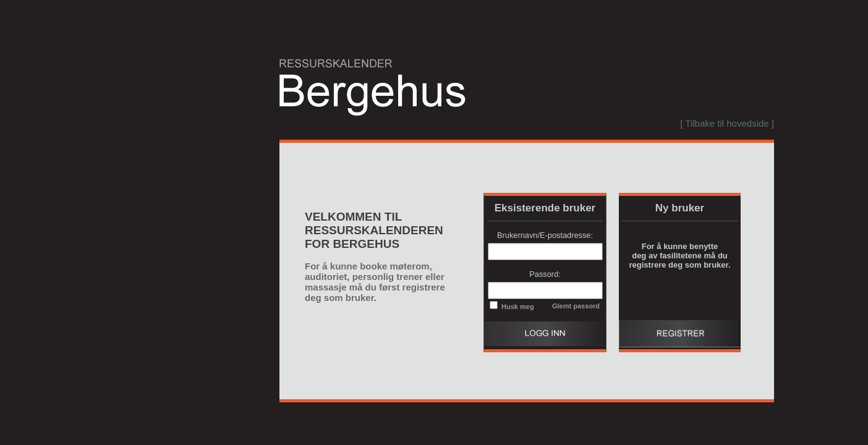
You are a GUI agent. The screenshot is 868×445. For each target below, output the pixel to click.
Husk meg (517, 307)
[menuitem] (724, 124)
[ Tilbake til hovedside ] (727, 123)
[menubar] (724, 124)
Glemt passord (576, 306)
